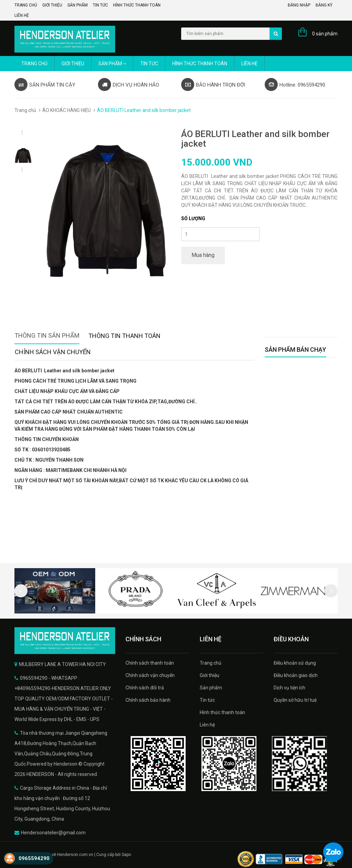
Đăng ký (324, 5)
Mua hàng (203, 255)
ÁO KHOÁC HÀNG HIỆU (67, 110)
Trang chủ (26, 5)
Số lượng (193, 218)
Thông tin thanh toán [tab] (124, 336)
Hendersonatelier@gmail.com (53, 833)
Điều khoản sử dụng (295, 663)
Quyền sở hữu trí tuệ (295, 700)
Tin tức (100, 5)
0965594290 (34, 858)
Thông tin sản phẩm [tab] (47, 335)
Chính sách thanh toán (150, 663)
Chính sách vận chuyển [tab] (53, 352)
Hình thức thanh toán (137, 5)
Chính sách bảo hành (148, 700)
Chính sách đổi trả (145, 688)
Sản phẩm (78, 5)
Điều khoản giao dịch (296, 675)
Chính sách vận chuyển (150, 675)
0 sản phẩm (325, 34)
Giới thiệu (52, 5)
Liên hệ (22, 15)
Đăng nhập (299, 5)
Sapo (126, 855)
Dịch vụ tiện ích (289, 688)
